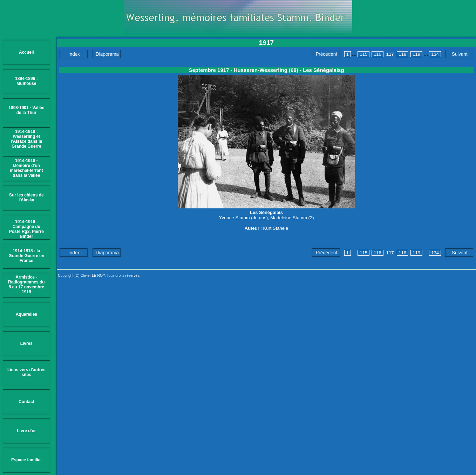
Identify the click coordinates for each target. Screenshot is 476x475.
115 (363, 54)
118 (403, 54)
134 (435, 54)
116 (378, 54)
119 (416, 54)
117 (390, 54)
